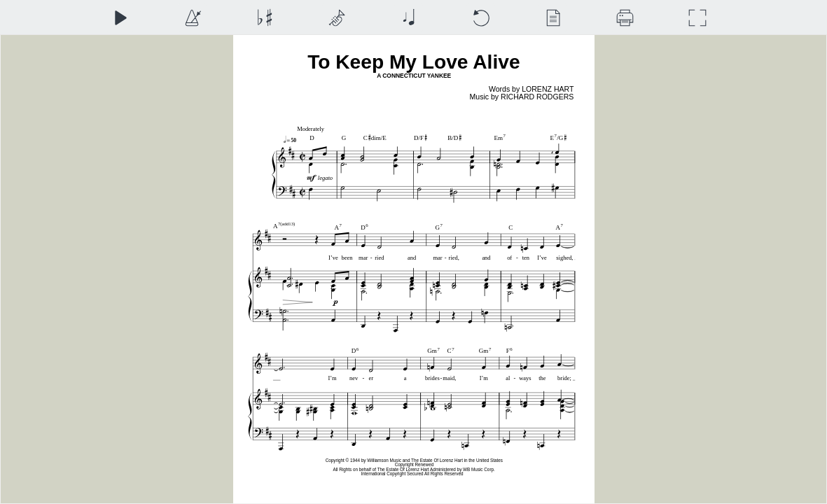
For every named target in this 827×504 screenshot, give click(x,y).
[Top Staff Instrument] (336, 18)
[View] (553, 18)
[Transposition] (264, 18)
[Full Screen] (697, 18)
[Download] (625, 18)
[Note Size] (409, 18)
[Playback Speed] (192, 18)
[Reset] (481, 18)
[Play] (120, 18)
